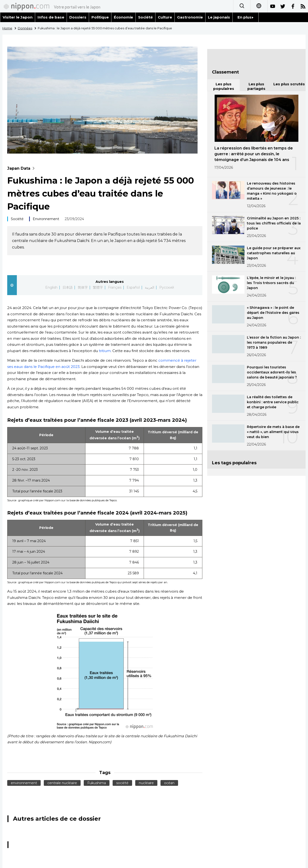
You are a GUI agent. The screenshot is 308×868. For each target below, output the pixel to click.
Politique (100, 17)
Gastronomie (190, 17)
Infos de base (51, 17)
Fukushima (97, 783)
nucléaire (146, 783)
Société (145, 17)
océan (169, 783)
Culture (165, 17)
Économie (124, 17)
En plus (246, 17)
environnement (24, 783)
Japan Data (22, 168)
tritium (105, 351)
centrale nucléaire (62, 783)
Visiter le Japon (18, 17)
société (122, 783)
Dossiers (78, 17)
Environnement (46, 219)
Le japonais (219, 17)
